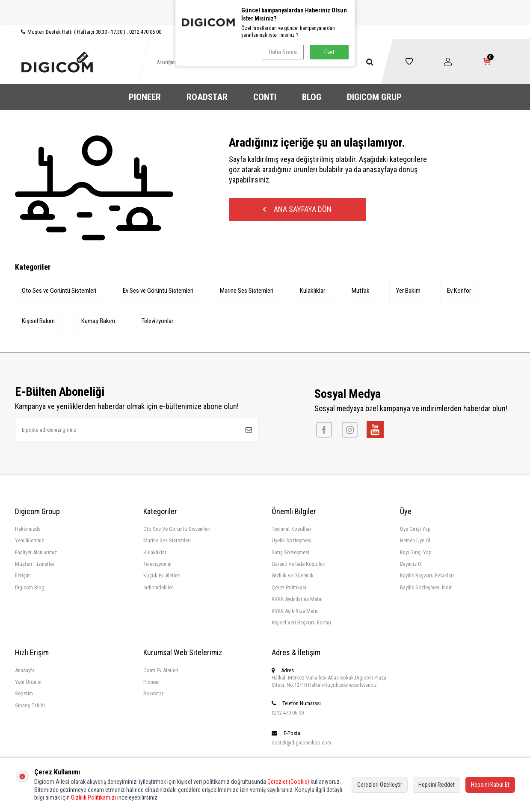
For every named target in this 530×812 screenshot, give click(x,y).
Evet (329, 52)
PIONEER (145, 97)
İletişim (23, 575)
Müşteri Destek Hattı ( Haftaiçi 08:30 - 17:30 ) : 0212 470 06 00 (88, 32)
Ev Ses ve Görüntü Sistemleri (158, 291)
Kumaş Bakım (98, 321)
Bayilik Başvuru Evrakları (427, 575)
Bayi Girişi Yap (416, 552)
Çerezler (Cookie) (288, 782)
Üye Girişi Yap (415, 529)
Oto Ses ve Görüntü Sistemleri (59, 291)
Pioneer (152, 682)
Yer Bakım (408, 291)
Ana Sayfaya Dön (297, 209)
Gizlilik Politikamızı (93, 797)
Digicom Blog (30, 587)
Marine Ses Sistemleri (247, 291)
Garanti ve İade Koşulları (299, 564)
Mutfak (361, 291)
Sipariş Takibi (30, 705)
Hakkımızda (28, 529)
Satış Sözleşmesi (290, 552)
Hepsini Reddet (437, 785)
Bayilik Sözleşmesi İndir (426, 587)
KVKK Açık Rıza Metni (295, 611)
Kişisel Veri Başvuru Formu (301, 622)
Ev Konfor (459, 291)
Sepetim (24, 693)
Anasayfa (25, 670)
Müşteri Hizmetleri (35, 564)
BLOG (312, 97)
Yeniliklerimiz (30, 540)
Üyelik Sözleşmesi (292, 540)
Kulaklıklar (312, 291)
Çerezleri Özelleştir (380, 785)
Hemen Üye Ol (415, 540)
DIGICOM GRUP (374, 97)
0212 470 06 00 (288, 713)
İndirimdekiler (158, 587)
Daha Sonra (283, 52)
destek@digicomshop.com (301, 743)
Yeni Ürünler (28, 682)
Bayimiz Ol (411, 564)
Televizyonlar (157, 321)
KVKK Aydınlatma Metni (297, 599)
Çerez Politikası (289, 587)
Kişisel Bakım (38, 321)
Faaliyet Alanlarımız (36, 552)
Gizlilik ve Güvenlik (293, 575)
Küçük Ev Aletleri (162, 575)
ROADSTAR (207, 97)
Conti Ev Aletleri (161, 670)
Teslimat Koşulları (291, 529)
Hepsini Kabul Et (490, 785)
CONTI (265, 97)
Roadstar (153, 693)
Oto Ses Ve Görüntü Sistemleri (177, 529)
